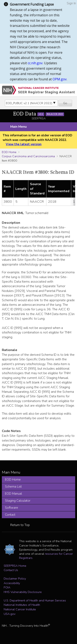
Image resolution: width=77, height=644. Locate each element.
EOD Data (39, 114)
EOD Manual (13, 494)
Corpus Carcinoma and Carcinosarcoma (28, 156)
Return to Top (20, 525)
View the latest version (24, 144)
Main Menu (18, 127)
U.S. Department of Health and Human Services (35, 600)
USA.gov (10, 614)
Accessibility (12, 583)
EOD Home (9, 152)
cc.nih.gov (35, 63)
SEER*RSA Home (15, 566)
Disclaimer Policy (15, 579)
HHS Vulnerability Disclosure (23, 592)
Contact (10, 515)
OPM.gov (60, 79)
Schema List (13, 487)
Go (65, 103)
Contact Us (11, 570)
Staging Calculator (18, 501)
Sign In (71, 3)
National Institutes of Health (22, 605)
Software (11, 508)
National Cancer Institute (20, 609)
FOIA (7, 587)
